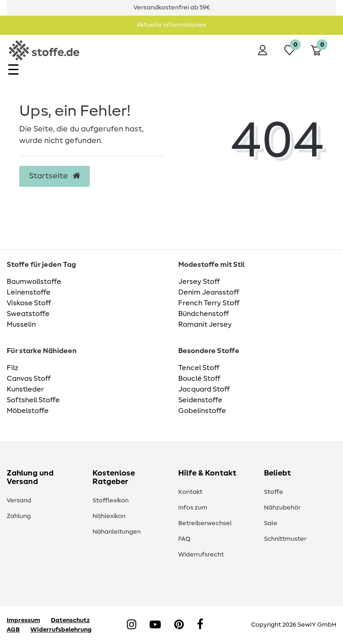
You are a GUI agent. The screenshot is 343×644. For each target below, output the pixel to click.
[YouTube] (155, 625)
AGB (13, 630)
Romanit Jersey (205, 324)
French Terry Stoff (209, 303)
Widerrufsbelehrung (61, 630)
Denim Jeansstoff (209, 292)
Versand (19, 501)
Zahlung (19, 516)
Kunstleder (25, 389)
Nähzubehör (282, 508)
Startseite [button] (54, 176)
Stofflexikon (111, 501)
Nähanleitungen (117, 532)
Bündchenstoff (203, 314)
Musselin (21, 324)
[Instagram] (132, 625)
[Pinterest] (179, 625)
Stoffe (274, 492)
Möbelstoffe (28, 411)
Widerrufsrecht (201, 555)
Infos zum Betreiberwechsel (205, 516)
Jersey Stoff (199, 282)
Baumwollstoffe (34, 282)
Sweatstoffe (28, 314)
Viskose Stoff (29, 303)
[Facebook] (200, 625)
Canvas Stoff (29, 379)
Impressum (23, 620)
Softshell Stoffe (33, 400)
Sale (271, 523)
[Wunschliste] (289, 50)
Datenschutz (70, 620)
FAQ (184, 539)
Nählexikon (109, 516)
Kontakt (190, 492)
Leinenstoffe (29, 292)
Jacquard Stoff (204, 389)
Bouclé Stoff (199, 379)
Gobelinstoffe (202, 411)
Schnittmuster (285, 539)
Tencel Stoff (199, 368)
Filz (13, 368)
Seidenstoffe (200, 400)
